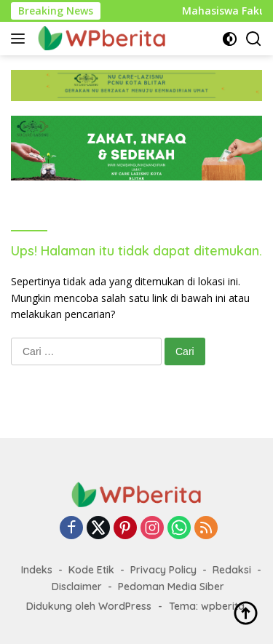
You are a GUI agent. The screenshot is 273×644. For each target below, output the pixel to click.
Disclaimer (77, 587)
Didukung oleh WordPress (89, 606)
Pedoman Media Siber (171, 587)
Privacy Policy (163, 570)
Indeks (37, 570)
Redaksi (232, 570)
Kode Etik (91, 570)
